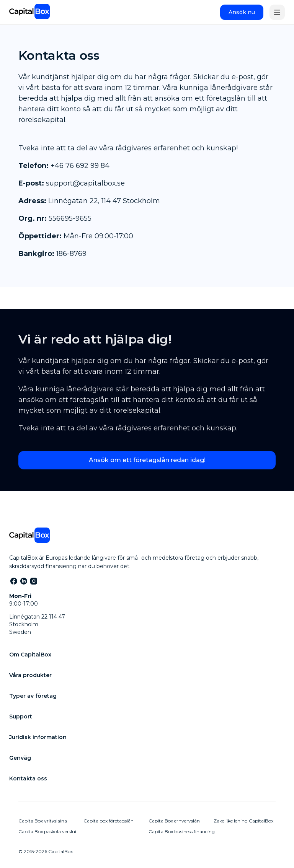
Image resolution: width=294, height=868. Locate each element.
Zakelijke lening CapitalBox (243, 821)
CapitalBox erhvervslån (174, 821)
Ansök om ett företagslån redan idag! (147, 460)
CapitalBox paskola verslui (47, 831)
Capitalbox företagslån (109, 821)
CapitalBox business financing (182, 831)
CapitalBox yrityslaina (43, 821)
